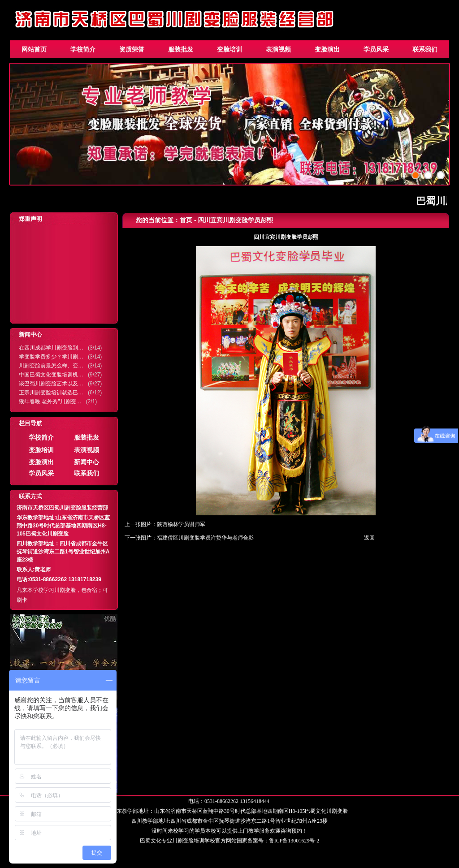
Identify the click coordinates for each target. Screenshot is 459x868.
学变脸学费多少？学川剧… (51, 357)
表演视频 (278, 49)
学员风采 (376, 49)
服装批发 (181, 49)
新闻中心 (30, 335)
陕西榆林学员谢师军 (181, 524)
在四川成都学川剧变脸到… (51, 348)
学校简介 (83, 49)
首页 (186, 220)
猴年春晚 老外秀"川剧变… (50, 402)
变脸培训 (229, 49)
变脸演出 (327, 49)
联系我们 (425, 49)
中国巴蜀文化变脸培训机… (51, 375)
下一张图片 (138, 538)
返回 (369, 538)
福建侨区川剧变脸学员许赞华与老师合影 (205, 538)
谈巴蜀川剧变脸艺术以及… (51, 384)
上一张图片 (138, 524)
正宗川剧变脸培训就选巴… (51, 393)
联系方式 (30, 496)
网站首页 (34, 49)
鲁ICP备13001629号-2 (294, 841)
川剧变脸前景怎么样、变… (51, 366)
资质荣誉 (132, 49)
